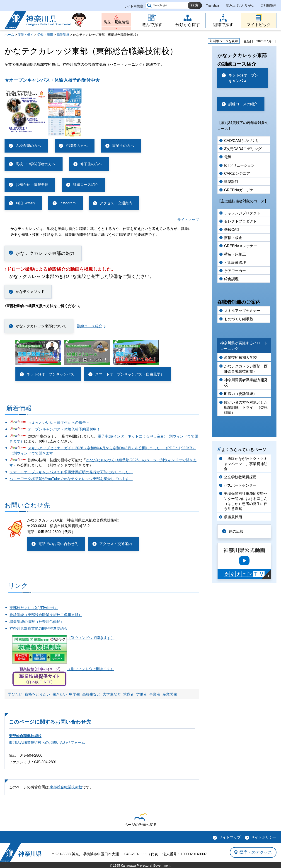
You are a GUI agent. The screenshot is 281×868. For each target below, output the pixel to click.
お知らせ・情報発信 (32, 185)
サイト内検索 (133, 6)
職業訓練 (63, 35)
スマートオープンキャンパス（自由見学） (130, 374)
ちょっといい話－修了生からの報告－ (59, 422)
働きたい (60, 694)
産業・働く (26, 35)
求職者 (128, 694)
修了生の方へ (91, 164)
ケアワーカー (235, 271)
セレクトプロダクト (240, 221)
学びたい (15, 694)
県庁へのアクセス (256, 852)
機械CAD (232, 230)
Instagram (67, 203)
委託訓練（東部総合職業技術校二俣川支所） (46, 615)
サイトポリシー (264, 837)
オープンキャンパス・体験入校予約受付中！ (64, 429)
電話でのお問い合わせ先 (58, 544)
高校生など (91, 694)
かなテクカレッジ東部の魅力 (45, 253)
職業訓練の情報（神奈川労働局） (37, 622)
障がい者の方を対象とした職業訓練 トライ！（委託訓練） (246, 407)
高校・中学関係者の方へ (36, 164)
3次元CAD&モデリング (243, 149)
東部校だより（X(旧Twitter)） (34, 608)
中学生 (75, 694)
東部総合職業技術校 (25, 736)
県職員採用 (233, 517)
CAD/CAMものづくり (242, 141)
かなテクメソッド (30, 292)
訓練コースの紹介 (243, 104)
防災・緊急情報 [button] (116, 22)
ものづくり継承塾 (239, 319)
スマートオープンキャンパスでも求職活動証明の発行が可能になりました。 (71, 472)
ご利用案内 (269, 5)
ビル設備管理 (235, 262)
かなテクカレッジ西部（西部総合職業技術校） (246, 369)
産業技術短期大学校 (240, 357)
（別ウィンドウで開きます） (63, 638)
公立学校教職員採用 (240, 477)
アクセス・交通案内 (116, 203)
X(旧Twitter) (25, 203)
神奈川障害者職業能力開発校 (246, 382)
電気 (228, 157)
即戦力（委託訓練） (240, 394)
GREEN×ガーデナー (241, 190)
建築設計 (231, 182)
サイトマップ (188, 220)
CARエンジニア (237, 173)
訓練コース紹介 (86, 185)
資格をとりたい (37, 694)
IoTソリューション (239, 165)
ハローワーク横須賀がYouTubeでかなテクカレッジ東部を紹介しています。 (71, 479)
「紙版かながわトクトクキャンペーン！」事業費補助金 (246, 464)
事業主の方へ (123, 146)
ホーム (9, 35)
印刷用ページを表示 (224, 41)
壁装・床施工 (235, 254)
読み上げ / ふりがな (240, 5)
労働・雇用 (45, 35)
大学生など (112, 694)
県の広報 (236, 531)
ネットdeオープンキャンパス (50, 374)
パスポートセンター (240, 485)
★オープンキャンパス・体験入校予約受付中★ (52, 80)
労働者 (142, 694)
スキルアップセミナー (242, 311)
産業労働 (170, 694)
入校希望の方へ (28, 146)
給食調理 (231, 279)
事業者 (155, 694)
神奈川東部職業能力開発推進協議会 (39, 628)
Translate (213, 5)
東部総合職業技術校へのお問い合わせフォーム (47, 742)
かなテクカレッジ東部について (41, 326)
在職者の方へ (77, 146)
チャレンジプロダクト (242, 213)
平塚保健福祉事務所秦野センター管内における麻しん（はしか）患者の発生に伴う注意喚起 (246, 501)
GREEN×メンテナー (241, 246)
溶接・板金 (233, 238)
